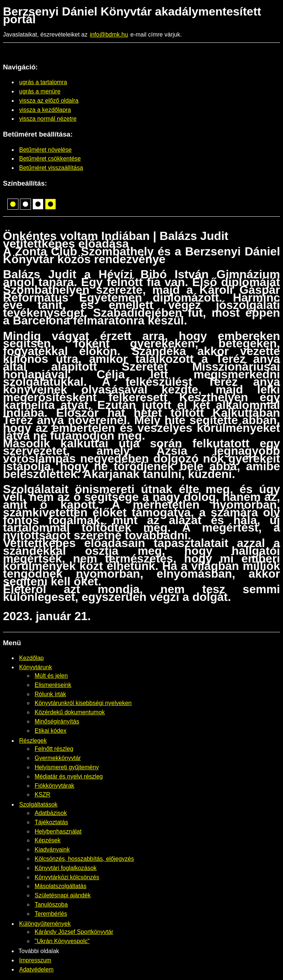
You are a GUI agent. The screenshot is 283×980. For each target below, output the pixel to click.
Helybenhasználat (58, 831)
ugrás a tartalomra (43, 82)
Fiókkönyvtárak (55, 786)
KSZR (43, 795)
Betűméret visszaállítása (51, 168)
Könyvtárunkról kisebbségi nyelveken (83, 703)
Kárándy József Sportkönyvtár (74, 932)
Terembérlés (51, 914)
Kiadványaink (52, 850)
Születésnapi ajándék (63, 895)
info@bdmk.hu (109, 35)
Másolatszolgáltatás (61, 886)
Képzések (48, 840)
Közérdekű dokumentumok (70, 712)
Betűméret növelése (45, 150)
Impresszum (35, 960)
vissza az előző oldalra (49, 101)
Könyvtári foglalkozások (66, 868)
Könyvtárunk (36, 667)
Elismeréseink (53, 685)
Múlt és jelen (51, 676)
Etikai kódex (50, 731)
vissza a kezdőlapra (45, 110)
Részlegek (33, 741)
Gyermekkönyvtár (58, 758)
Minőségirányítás (57, 721)
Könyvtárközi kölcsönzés (67, 877)
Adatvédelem (36, 969)
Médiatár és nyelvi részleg (69, 776)
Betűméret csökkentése (50, 159)
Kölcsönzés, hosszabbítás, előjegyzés (84, 859)
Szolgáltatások (38, 804)
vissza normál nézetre (48, 119)
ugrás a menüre (40, 91)
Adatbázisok (51, 813)
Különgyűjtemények (45, 924)
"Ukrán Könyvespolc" (62, 941)
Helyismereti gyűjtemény (67, 767)
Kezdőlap (32, 658)
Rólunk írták (50, 694)
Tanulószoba (51, 905)
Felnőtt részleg (54, 749)
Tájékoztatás (51, 822)
